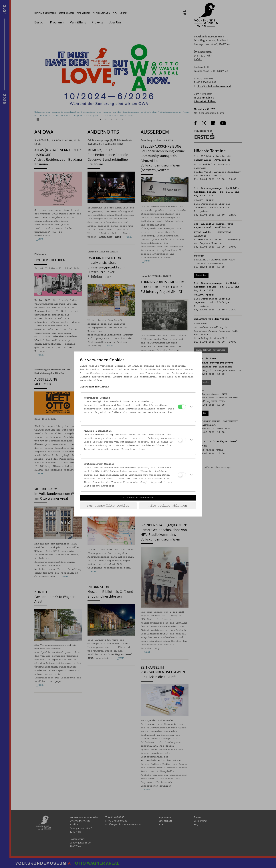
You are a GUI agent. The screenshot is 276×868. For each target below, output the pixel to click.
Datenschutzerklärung (94, 387)
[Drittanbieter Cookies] (182, 475)
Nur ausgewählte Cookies (108, 506)
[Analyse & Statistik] (182, 440)
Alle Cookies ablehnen (168, 506)
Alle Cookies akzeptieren (138, 498)
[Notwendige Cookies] (182, 407)
